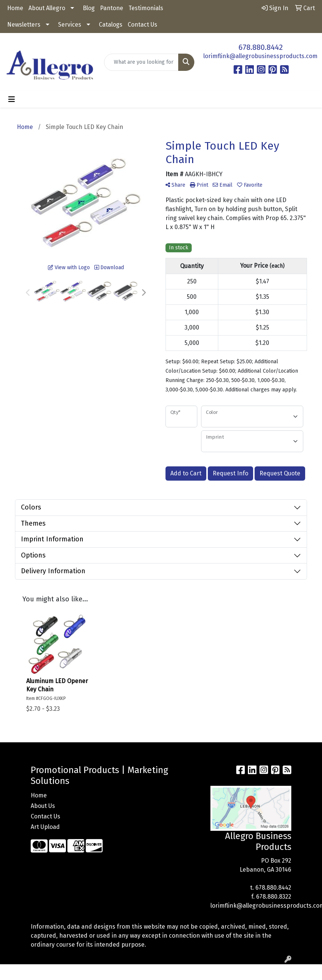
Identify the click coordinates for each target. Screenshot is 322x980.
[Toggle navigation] (12, 99)
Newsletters (24, 25)
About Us (43, 806)
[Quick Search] (142, 62)
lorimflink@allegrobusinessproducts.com (260, 56)
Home (15, 8)
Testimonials (146, 8)
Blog (89, 8)
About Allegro (47, 8)
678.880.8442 (261, 47)
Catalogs (111, 25)
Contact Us (142, 25)
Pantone (112, 8)
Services (70, 25)
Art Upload (45, 827)
